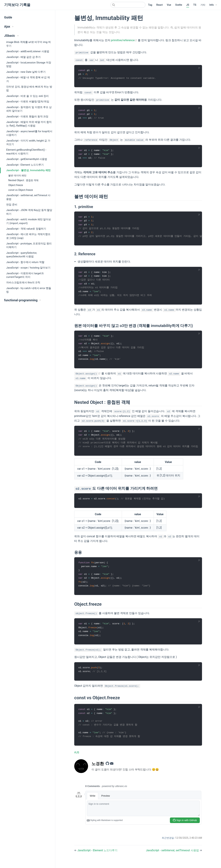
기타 (203, 5)
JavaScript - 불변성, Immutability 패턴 (28, 170)
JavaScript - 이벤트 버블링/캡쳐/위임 (28, 102)
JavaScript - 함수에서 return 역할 (25, 262)
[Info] (213, 5)
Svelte (179, 5)
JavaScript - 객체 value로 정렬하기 (26, 229)
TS (195, 5)
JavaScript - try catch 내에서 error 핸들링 (29, 290)
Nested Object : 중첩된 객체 (23, 180)
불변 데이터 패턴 (17, 176)
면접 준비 (12, 205)
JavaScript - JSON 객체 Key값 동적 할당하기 (29, 212)
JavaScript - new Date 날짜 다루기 (26, 72)
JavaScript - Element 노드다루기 (25, 165)
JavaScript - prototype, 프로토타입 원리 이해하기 (29, 245)
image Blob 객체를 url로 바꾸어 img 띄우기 (28, 44)
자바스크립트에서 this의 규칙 (23, 282)
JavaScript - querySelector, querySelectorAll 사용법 (22, 255)
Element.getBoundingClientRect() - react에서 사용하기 (26, 152)
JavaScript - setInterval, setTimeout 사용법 (28, 197)
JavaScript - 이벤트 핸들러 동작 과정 (27, 117)
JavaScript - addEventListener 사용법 (28, 51)
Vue (169, 5)
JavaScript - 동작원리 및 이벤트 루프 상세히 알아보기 (29, 109)
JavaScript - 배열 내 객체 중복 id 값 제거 (28, 79)
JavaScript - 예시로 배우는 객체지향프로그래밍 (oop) (28, 236)
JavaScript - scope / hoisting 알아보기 (28, 268)
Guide (8, 17)
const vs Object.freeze (21, 190)
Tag (150, 5)
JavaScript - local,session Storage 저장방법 (29, 64)
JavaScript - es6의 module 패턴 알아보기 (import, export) (29, 221)
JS (188, 5)
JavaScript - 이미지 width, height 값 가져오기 (28, 142)
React (159, 5)
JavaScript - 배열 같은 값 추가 (23, 57)
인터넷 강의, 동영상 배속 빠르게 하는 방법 (29, 89)
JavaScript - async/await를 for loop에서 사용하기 (29, 133)
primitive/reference (124, 40)
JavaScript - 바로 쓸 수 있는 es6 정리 (27, 96)
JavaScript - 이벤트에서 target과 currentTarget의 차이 (25, 275)
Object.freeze (16, 185)
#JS (77, 759)
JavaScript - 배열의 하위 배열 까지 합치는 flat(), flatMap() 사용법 (29, 124)
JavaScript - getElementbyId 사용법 (27, 159)
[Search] (128, 5)
